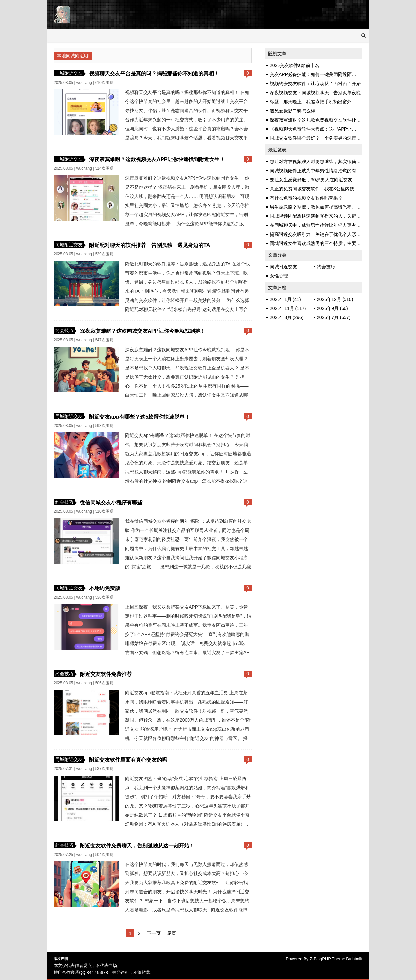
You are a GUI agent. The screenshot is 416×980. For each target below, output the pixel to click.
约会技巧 (64, 330)
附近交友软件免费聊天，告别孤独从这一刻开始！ (137, 845)
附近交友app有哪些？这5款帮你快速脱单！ (139, 417)
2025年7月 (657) (334, 317)
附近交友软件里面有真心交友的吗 (128, 760)
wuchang (84, 83)
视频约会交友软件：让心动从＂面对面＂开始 (315, 84)
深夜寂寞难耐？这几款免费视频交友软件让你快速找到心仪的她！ (336, 120)
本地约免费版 (105, 588)
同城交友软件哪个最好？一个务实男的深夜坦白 (318, 138)
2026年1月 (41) (285, 299)
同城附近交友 (69, 73)
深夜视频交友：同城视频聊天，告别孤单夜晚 (315, 93)
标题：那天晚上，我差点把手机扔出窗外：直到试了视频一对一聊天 (338, 102)
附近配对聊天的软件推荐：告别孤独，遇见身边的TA (150, 245)
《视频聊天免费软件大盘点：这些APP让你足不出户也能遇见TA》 (336, 129)
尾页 (172, 933)
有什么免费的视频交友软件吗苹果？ (306, 198)
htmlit (357, 959)
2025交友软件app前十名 (295, 65)
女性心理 (279, 276)
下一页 (154, 933)
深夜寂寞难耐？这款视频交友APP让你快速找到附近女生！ (157, 159)
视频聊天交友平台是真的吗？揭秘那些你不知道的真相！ (154, 73)
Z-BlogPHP (320, 959)
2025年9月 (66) (332, 308)
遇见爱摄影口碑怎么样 (292, 111)
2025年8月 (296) (287, 317)
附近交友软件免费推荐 (106, 674)
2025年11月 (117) (288, 308)
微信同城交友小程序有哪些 (111, 502)
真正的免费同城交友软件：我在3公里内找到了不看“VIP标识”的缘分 (338, 189)
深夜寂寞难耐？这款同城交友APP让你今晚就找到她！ (143, 331)
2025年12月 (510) (335, 299)
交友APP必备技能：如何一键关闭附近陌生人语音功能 (324, 74)
